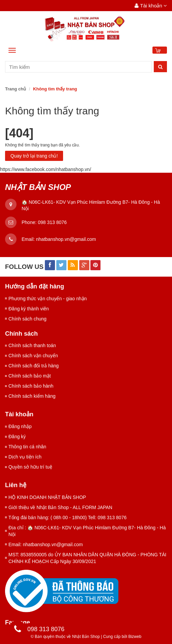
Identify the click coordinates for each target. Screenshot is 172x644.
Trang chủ (16, 89)
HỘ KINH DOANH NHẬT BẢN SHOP (47, 497)
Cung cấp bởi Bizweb (121, 637)
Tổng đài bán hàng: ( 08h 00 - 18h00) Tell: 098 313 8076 (67, 517)
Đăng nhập (20, 426)
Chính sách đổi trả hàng (34, 366)
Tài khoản (151, 6)
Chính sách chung (27, 319)
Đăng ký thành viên (29, 309)
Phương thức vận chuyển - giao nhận (48, 299)
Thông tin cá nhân (27, 447)
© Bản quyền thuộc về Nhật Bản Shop (65, 637)
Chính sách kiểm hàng (32, 396)
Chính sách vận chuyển (33, 356)
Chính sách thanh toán (32, 345)
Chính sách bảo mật (30, 376)
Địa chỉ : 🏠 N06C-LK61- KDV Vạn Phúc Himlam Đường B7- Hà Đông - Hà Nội (87, 531)
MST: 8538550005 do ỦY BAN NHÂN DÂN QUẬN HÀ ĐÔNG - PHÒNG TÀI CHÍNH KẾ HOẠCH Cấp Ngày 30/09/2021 (87, 558)
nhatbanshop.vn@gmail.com (66, 239)
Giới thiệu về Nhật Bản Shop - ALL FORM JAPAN (60, 507)
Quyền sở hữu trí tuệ (30, 467)
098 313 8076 (52, 222)
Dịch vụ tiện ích (25, 457)
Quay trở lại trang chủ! (34, 156)
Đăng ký (17, 437)
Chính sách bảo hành (31, 386)
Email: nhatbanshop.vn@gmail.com (46, 544)
